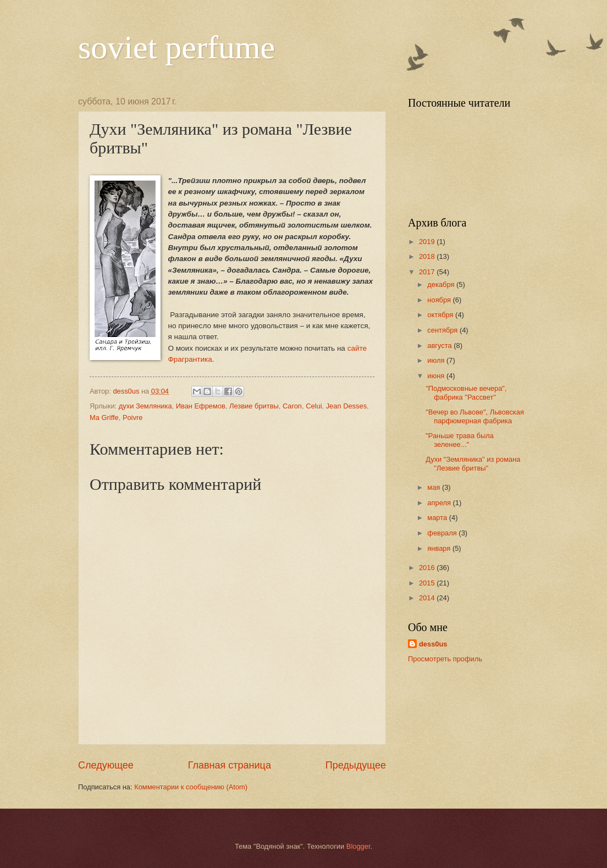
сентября (443, 330)
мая (435, 487)
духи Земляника (145, 406)
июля (437, 360)
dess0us (433, 644)
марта (438, 518)
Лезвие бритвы (254, 406)
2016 (428, 568)
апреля (440, 503)
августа (440, 345)
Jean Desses (346, 406)
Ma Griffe (104, 418)
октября (441, 315)
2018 (428, 256)
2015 (428, 583)
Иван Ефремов (201, 406)
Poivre (133, 418)
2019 (428, 242)
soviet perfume (176, 47)
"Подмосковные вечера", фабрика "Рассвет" (466, 392)
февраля (443, 533)
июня (437, 376)
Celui (314, 406)
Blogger (358, 846)
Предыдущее (356, 765)
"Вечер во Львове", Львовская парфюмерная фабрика (475, 416)
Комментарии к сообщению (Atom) (191, 787)
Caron (292, 406)
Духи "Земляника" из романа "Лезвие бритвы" (473, 463)
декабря (442, 284)
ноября (440, 300)
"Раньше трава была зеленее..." (460, 440)
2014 (428, 598)
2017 (428, 272)
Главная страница (230, 765)
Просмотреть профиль (445, 659)
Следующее (106, 765)
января (440, 548)
